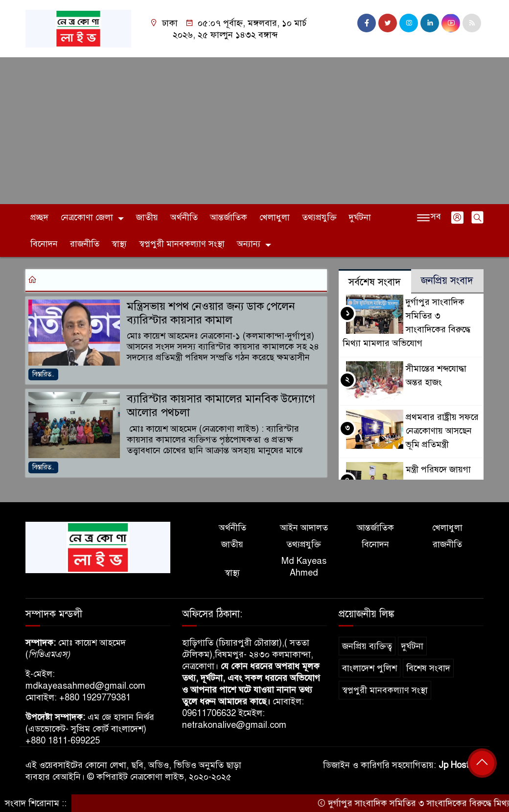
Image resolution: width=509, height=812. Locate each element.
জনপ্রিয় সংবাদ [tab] (447, 281)
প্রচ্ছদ (39, 217)
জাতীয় (147, 217)
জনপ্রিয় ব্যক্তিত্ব (367, 646)
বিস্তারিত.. (43, 374)
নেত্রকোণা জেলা (87, 217)
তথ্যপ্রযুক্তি (319, 217)
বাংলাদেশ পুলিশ (370, 668)
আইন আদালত (304, 528)
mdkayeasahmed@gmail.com (85, 686)
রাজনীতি (85, 244)
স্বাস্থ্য (119, 244)
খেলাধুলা (275, 217)
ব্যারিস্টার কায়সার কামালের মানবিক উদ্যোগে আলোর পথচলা (221, 406)
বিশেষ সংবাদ (428, 668)
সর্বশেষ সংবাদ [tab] (375, 282)
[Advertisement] (254, 131)
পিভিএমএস (48, 654)
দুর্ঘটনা (360, 217)
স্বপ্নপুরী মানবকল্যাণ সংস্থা (182, 244)
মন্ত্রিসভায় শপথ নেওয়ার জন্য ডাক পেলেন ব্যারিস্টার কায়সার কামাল (211, 313)
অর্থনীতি (184, 217)
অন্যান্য (249, 244)
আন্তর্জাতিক (229, 217)
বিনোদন (44, 244)
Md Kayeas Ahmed (304, 567)
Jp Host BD (461, 765)
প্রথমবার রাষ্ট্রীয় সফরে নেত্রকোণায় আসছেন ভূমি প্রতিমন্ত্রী (442, 431)
